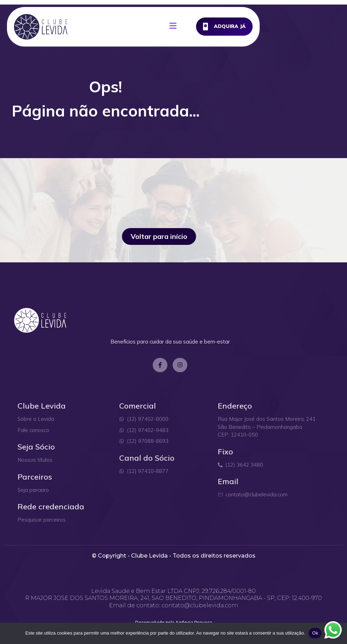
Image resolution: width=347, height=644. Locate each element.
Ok (315, 633)
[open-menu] (230, 27)
